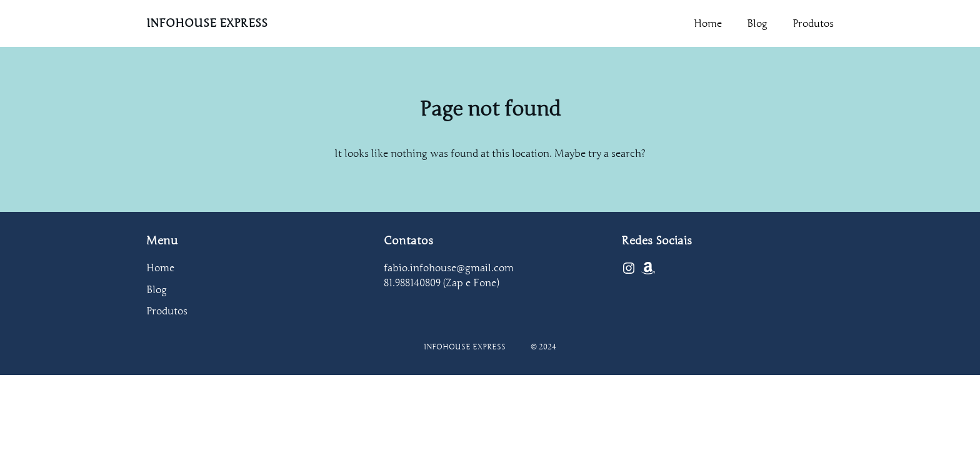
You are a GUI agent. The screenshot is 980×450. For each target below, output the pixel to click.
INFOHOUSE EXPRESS (207, 23)
